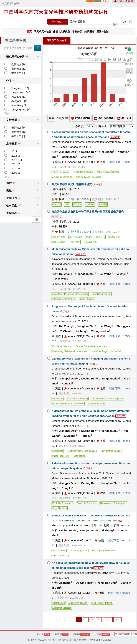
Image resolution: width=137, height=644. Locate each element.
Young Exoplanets (61, 172)
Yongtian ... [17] (20, 88)
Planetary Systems (79, 551)
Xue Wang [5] (19, 105)
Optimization (79, 456)
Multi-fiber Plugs (99, 351)
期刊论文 (118, 521)
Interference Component (64, 299)
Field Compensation (101, 294)
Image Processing (97, 404)
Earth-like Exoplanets (62, 503)
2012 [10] (17, 160)
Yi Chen (122, 274)
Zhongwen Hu (100, 331)
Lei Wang (105, 274)
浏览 (56, 162)
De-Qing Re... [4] (21, 110)
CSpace (107, 640)
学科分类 (77, 32)
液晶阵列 (101, 237)
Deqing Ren (89, 152)
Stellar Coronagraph (83, 172)
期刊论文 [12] (19, 69)
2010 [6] (16, 168)
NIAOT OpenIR (57, 40)
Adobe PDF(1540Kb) (79, 284)
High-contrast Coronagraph (113, 503)
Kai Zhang (66, 274)
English (15, 3)
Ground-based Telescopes (89, 177)
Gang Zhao (69, 157)
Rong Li (67, 383)
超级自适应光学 (60, 242)
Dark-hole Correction (86, 503)
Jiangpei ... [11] (20, 101)
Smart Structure (87, 299)
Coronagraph (59, 603)
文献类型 (65, 32)
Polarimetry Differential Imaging (82, 451)
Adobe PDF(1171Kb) (79, 162)
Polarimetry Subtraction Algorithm (108, 399)
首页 (29, 32)
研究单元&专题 (42, 32)
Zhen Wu (87, 157)
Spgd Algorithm (59, 508)
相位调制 (103, 204)
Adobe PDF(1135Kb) (79, 336)
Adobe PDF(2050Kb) (79, 441)
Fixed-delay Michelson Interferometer (70, 351)
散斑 (67, 204)
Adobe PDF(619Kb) (78, 540)
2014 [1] (16, 151)
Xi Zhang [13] (19, 97)
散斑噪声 (76, 242)
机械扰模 (57, 204)
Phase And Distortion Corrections (68, 404)
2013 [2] (16, 156)
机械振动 (90, 204)
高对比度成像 (76, 237)
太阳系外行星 (59, 237)
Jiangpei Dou (68, 152)
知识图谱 (89, 32)
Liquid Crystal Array (78, 603)
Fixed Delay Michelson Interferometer (70, 294)
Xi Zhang (107, 152)
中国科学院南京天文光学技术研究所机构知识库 (56, 12)
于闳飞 (63, 194)
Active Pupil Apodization (108, 172)
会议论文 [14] (19, 64)
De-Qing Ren (84, 583)
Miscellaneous (59, 551)
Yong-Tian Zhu (106, 583)
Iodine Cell (116, 351)
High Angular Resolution (103, 551)
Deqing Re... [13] (21, 93)
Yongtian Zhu (86, 274)
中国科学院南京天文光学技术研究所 (67, 640)
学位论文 (98, 184)
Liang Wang (61, 279)
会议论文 (115, 137)
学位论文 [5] (18, 73)
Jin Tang (81, 331)
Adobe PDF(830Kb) (78, 593)
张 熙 (62, 227)
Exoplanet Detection (62, 346)
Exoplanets (58, 399)
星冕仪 (89, 237)
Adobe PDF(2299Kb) (79, 388)
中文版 (6, 3)
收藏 (103, 162)
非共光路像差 (90, 242)
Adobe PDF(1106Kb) (79, 493)
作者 (55, 32)
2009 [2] (16, 173)
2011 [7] (16, 164)
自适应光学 (114, 237)
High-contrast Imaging (77, 399)
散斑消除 (77, 204)
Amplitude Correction (62, 177)
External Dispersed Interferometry (91, 346)
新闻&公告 (103, 32)
